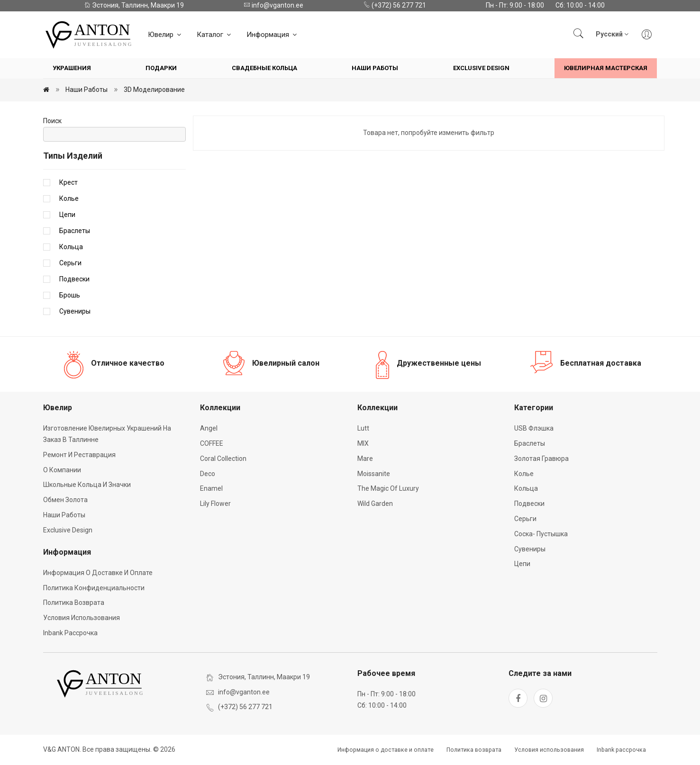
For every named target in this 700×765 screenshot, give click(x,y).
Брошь (70, 295)
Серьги (70, 263)
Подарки (161, 68)
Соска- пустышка (541, 534)
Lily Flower (215, 504)
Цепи (67, 215)
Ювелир (165, 35)
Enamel (211, 488)
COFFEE (212, 443)
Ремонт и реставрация (79, 455)
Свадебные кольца (264, 68)
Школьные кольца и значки (87, 485)
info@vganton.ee (273, 5)
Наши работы (375, 68)
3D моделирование (154, 90)
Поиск (52, 121)
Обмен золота (65, 500)
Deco (208, 474)
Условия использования (82, 618)
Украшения (72, 68)
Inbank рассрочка (70, 633)
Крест (68, 182)
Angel (209, 428)
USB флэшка (534, 428)
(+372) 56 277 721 (395, 5)
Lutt (363, 428)
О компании (62, 470)
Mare (365, 459)
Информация (272, 35)
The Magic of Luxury (388, 488)
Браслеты (75, 231)
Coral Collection (223, 459)
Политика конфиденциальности (94, 588)
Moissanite (374, 474)
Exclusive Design (481, 68)
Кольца (71, 247)
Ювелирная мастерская (606, 68)
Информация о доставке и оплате (98, 573)
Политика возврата (74, 603)
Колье (69, 198)
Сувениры (75, 311)
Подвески (74, 279)
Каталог (214, 35)
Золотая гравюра (541, 459)
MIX (363, 443)
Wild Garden (375, 504)
